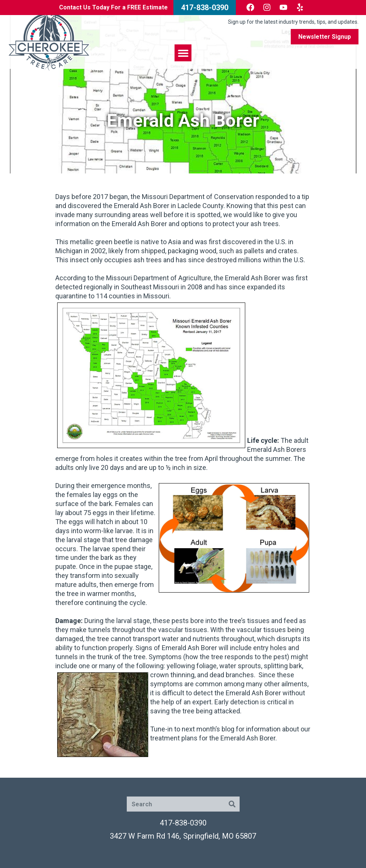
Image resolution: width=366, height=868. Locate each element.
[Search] (232, 804)
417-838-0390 (183, 823)
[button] (183, 53)
